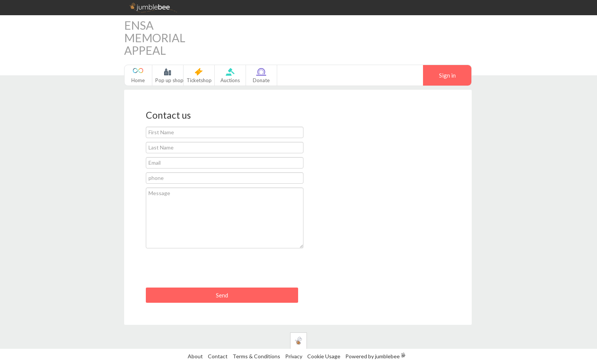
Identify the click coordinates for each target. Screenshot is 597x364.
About (195, 356)
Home (138, 80)
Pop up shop (169, 80)
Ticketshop (199, 80)
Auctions (230, 80)
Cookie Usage (324, 356)
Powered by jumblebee (373, 356)
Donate (261, 80)
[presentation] (204, 271)
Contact (218, 356)
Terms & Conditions (257, 356)
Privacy (294, 356)
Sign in (447, 75)
